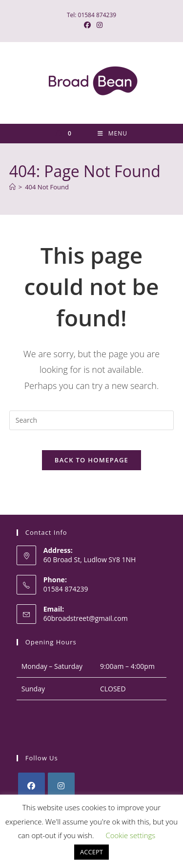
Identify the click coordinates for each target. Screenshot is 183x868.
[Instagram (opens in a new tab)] (98, 25)
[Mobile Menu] (112, 134)
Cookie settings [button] (130, 835)
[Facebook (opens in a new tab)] (87, 25)
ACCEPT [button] (91, 852)
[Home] (12, 187)
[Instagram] (61, 786)
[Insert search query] (92, 420)
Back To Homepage (91, 460)
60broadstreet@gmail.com (86, 618)
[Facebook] (31, 786)
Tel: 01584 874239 (91, 15)
